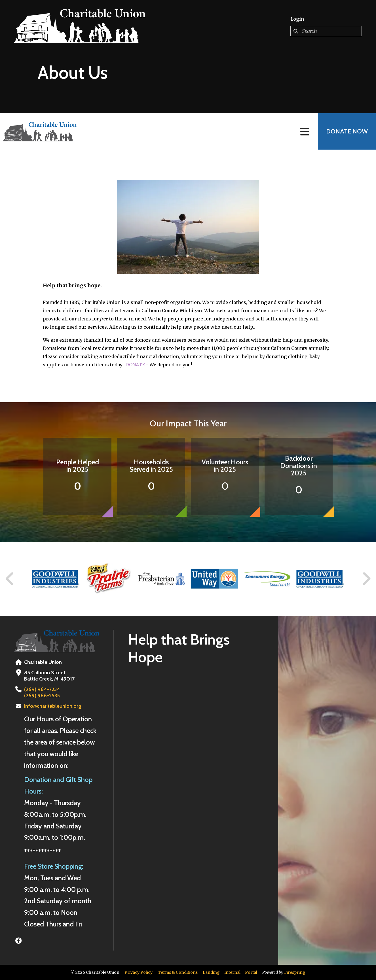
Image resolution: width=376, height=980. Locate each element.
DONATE (135, 365)
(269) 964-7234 (41, 689)
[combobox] (326, 31)
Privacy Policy (139, 972)
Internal (232, 972)
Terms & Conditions (178, 972)
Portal (251, 972)
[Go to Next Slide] (366, 579)
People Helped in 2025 (78, 466)
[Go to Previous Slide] (10, 579)
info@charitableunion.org (53, 706)
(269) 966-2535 (41, 696)
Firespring (295, 972)
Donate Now (347, 132)
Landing (211, 972)
